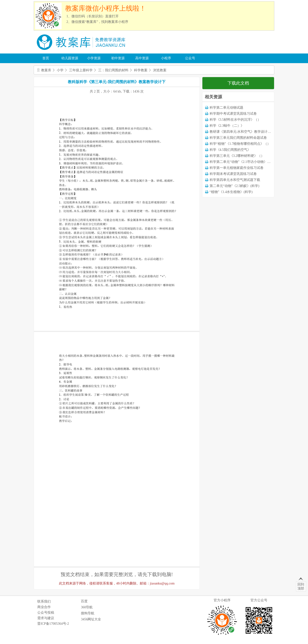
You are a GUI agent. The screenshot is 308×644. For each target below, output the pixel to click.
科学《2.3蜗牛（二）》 (227, 126)
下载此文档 (238, 83)
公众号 (190, 58)
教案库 (46, 70)
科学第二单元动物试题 (226, 108)
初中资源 (118, 58)
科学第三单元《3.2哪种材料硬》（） (237, 156)
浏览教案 (160, 70)
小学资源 (94, 58)
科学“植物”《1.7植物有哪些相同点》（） (240, 144)
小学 (60, 70)
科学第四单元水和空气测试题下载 (235, 180)
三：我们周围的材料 (113, 70)
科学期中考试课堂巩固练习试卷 (233, 114)
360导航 (87, 607)
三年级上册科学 (81, 70)
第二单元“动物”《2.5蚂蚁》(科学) (234, 186)
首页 (46, 58)
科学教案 (141, 70)
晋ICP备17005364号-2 (53, 624)
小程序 (166, 58)
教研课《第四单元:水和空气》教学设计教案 (242, 132)
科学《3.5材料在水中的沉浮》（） (235, 120)
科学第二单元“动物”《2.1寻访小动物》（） (242, 162)
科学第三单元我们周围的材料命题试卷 (238, 138)
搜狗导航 (88, 613)
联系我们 (44, 601)
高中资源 (142, 58)
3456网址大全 (91, 619)
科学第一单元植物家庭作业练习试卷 (237, 168)
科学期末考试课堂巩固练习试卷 (233, 174)
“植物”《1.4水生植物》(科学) (231, 192)
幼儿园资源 (70, 58)
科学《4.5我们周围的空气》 (230, 150)
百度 (84, 601)
